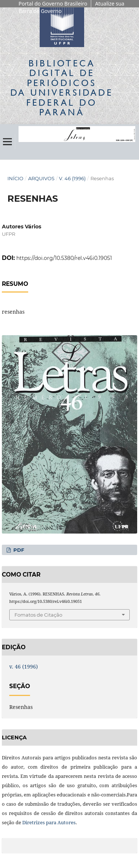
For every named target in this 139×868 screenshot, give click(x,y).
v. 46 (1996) (72, 178)
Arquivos (41, 178)
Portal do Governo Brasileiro (53, 4)
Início (15, 178)
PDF (18, 550)
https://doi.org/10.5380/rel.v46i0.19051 (64, 258)
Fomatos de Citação (38, 615)
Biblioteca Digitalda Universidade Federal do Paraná (62, 88)
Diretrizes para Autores (49, 822)
